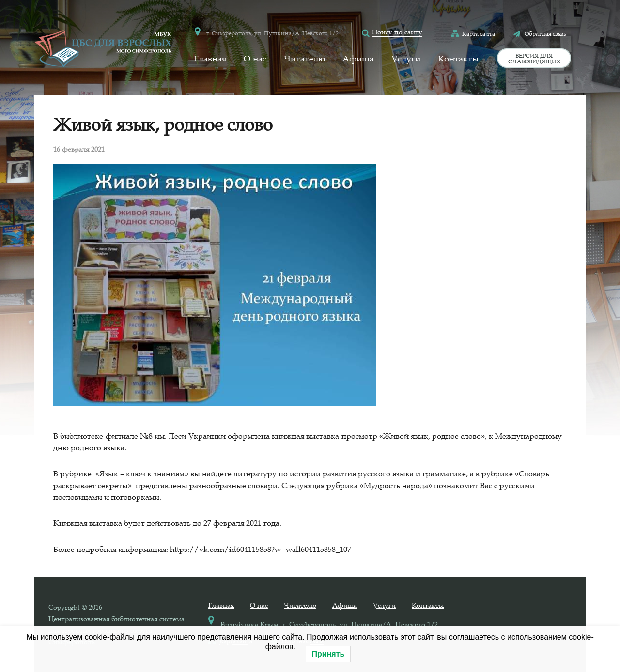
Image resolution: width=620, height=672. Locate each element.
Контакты (458, 59)
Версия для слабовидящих (534, 58)
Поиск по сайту (397, 32)
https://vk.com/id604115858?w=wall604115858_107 (261, 549)
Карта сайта (479, 33)
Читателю (304, 59)
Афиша (358, 59)
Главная (210, 59)
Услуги (406, 59)
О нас (255, 59)
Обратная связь (545, 33)
